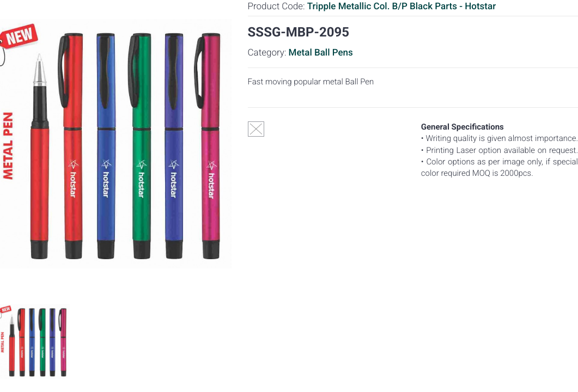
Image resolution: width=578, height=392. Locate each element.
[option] (35, 342)
